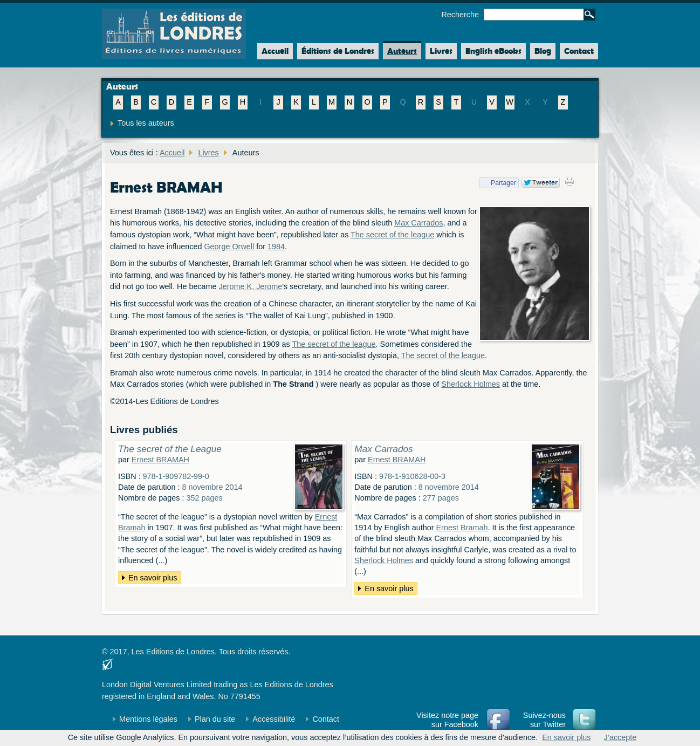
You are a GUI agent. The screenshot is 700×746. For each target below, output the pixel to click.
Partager (497, 183)
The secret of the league (392, 235)
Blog (543, 51)
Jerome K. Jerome (251, 286)
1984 (276, 247)
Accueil (273, 51)
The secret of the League (170, 449)
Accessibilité (274, 719)
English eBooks (493, 51)
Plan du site (215, 719)
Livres (441, 51)
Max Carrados (418, 223)
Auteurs (402, 51)
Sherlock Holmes (471, 384)
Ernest (160, 460)
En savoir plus (153, 578)
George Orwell (229, 247)
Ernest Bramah (462, 528)
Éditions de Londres (338, 51)
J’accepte (620, 737)
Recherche (460, 15)
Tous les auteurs (146, 123)
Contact (579, 51)
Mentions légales (148, 719)
